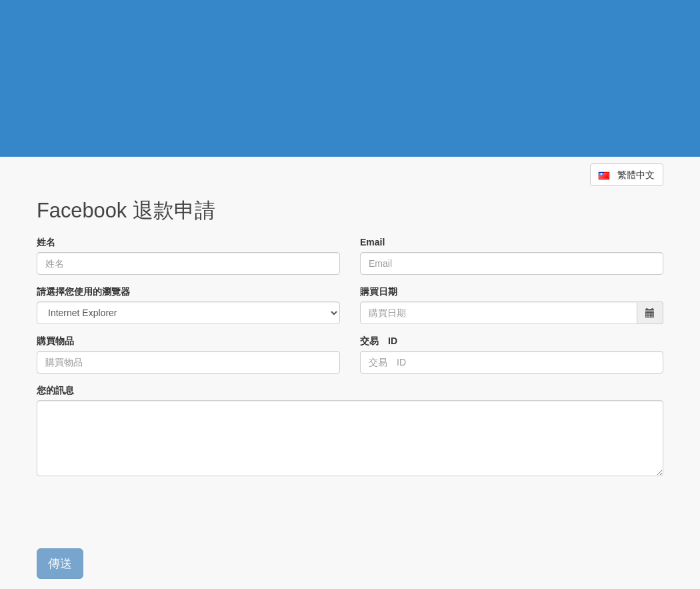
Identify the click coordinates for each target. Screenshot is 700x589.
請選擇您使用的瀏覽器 (83, 291)
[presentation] (138, 512)
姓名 (46, 242)
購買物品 (55, 341)
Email (372, 242)
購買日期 (379, 291)
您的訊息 (55, 390)
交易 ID (379, 341)
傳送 (60, 564)
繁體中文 (627, 175)
